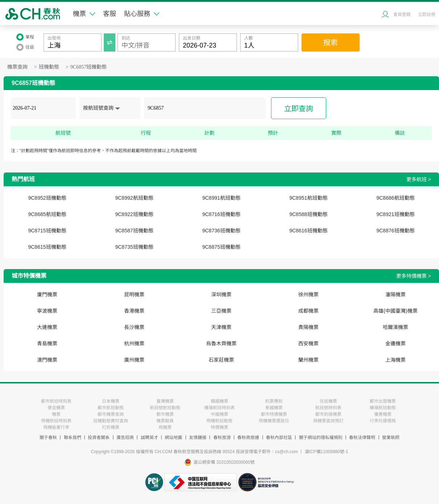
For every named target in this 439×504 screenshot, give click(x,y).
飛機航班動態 (219, 421)
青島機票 (47, 344)
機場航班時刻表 (219, 408)
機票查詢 (17, 67)
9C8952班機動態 (47, 198)
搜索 (331, 42)
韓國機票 (219, 401)
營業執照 (391, 438)
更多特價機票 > (414, 276)
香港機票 (134, 311)
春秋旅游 (222, 438)
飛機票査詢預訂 (328, 421)
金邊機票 (395, 344)
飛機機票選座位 (274, 421)
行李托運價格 (383, 421)
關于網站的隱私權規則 (321, 438)
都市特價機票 (274, 414)
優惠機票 (383, 414)
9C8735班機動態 (134, 247)
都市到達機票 (328, 414)
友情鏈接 (198, 438)
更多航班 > (419, 179)
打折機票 (111, 427)
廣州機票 (134, 360)
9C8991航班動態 (221, 198)
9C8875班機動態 (221, 247)
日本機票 (111, 401)
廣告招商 (125, 438)
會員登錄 (402, 15)
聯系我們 (73, 438)
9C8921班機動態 (395, 214)
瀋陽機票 (395, 294)
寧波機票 (47, 311)
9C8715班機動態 (47, 231)
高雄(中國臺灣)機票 (395, 311)
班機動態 (49, 67)
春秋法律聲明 (362, 438)
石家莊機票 (221, 360)
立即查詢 (299, 109)
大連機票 (47, 327)
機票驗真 (165, 421)
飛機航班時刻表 (56, 421)
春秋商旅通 (248, 438)
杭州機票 (134, 344)
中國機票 (219, 414)
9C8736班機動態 (221, 231)
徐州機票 (308, 294)
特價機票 (219, 427)
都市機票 (165, 414)
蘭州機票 (308, 360)
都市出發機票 (383, 401)
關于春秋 (48, 438)
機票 (84, 14)
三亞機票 (221, 311)
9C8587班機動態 (134, 231)
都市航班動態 (111, 408)
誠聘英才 (149, 438)
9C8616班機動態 (308, 231)
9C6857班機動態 (89, 67)
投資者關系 (99, 438)
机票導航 (274, 401)
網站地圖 (173, 438)
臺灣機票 (165, 401)
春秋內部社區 (279, 438)
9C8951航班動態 (308, 198)
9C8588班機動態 (308, 214)
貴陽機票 (308, 327)
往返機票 (328, 401)
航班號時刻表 (328, 408)
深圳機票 (221, 294)
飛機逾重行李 (56, 427)
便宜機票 (56, 408)
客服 (110, 14)
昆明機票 (134, 294)
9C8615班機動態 (47, 247)
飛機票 (165, 427)
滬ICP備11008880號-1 (327, 452)
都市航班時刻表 (56, 401)
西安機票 (308, 344)
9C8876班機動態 (395, 231)
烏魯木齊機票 (221, 344)
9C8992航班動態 (134, 198)
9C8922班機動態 (134, 214)
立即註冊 (427, 15)
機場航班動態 (383, 408)
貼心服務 (142, 14)
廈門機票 (47, 294)
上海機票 (395, 360)
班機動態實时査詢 (111, 421)
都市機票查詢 (111, 414)
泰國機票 (274, 408)
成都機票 (308, 311)
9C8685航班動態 (47, 214)
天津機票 (221, 327)
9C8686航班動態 (395, 198)
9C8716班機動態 (221, 214)
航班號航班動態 (165, 408)
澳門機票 (47, 360)
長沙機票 (134, 327)
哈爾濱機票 (395, 327)
